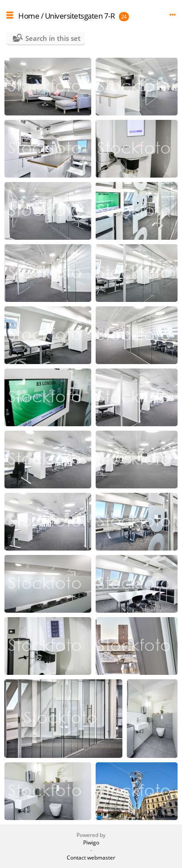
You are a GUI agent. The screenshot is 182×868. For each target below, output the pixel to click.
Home (29, 16)
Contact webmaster (91, 858)
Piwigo (91, 842)
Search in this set (53, 38)
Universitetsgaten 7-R (80, 16)
